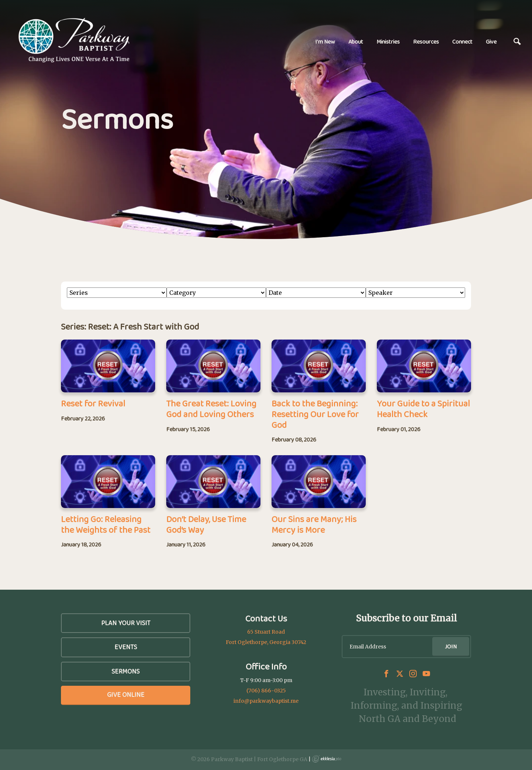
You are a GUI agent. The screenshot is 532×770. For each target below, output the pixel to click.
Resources (426, 42)
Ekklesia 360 (327, 759)
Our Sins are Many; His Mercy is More (314, 524)
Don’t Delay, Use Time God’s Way (206, 524)
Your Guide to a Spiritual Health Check (423, 409)
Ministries (388, 42)
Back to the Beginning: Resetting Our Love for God (315, 414)
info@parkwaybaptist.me (266, 701)
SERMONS (126, 671)
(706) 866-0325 (266, 691)
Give (491, 42)
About (356, 42)
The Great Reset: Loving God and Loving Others (211, 409)
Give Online (126, 695)
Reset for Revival (93, 403)
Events (126, 647)
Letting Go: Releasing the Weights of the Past (106, 524)
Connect (462, 42)
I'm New (325, 42)
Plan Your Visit (126, 623)
